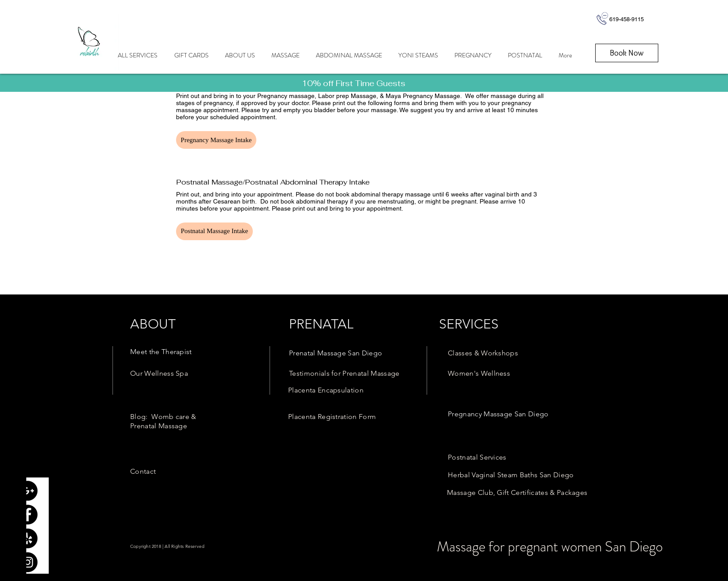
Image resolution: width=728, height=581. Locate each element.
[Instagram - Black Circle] (28, 562)
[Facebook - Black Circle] (28, 515)
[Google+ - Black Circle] (28, 491)
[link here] (354, 83)
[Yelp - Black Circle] (28, 538)
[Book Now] (627, 53)
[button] (216, 140)
